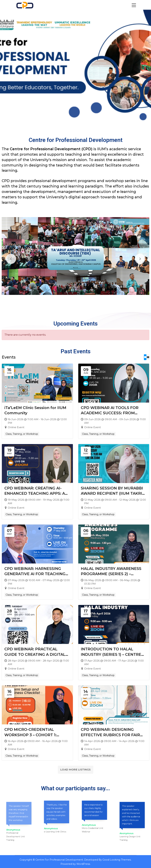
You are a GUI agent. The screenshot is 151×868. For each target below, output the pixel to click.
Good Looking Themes (117, 860)
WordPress (83, 864)
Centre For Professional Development (59, 860)
